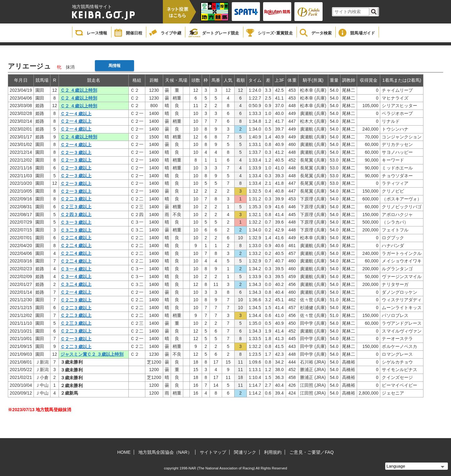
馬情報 (114, 66)
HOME (124, 452)
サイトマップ (213, 452)
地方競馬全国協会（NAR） (165, 452)
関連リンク (245, 452)
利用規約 (273, 452)
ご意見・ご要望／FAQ (311, 452)
